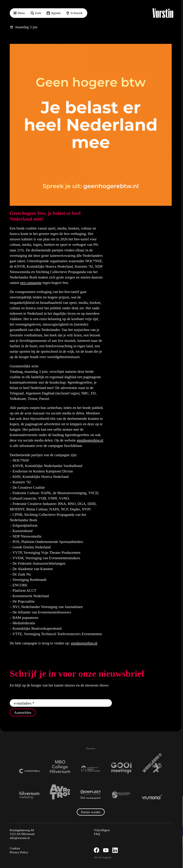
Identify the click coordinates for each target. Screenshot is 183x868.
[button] (178, 802)
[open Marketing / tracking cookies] (178, 841)
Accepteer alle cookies (156, 853)
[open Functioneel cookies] (178, 832)
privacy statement (143, 821)
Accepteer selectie (156, 862)
